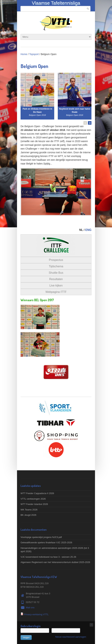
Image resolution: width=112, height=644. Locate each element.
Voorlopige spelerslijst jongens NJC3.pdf (41, 537)
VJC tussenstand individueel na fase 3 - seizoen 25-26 (48, 557)
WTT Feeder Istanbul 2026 (34, 504)
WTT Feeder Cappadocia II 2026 (37, 493)
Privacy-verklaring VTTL (36, 614)
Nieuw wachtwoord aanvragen (71, 637)
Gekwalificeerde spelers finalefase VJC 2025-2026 (46, 542)
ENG (88, 230)
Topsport (34, 54)
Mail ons (30, 608)
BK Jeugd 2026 (28, 515)
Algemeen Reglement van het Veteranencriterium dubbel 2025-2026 (55, 562)
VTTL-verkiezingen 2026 (33, 499)
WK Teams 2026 (29, 510)
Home (24, 54)
